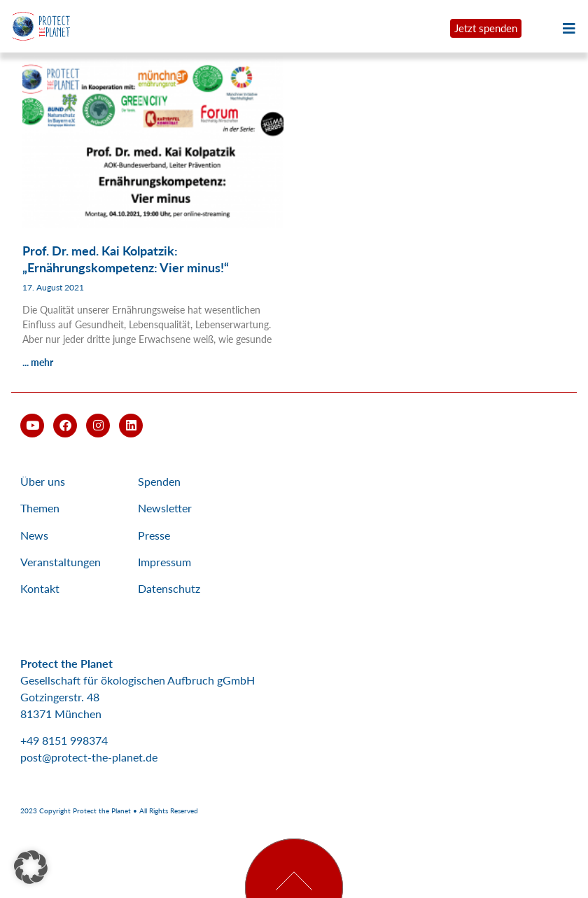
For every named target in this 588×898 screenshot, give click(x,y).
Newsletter (165, 508)
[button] (31, 867)
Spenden (159, 481)
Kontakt (40, 588)
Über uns (43, 481)
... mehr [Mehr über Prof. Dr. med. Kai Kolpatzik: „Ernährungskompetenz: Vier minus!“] (38, 362)
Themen (40, 508)
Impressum (164, 562)
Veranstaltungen (61, 562)
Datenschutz (169, 588)
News (34, 535)
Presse (154, 535)
